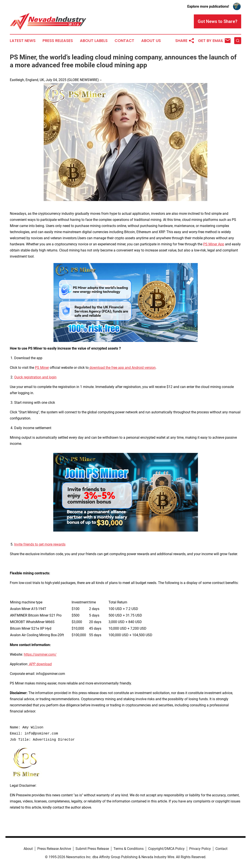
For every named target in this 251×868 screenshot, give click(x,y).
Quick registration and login (35, 377)
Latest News (23, 41)
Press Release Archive (54, 849)
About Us (151, 41)
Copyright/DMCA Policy (166, 849)
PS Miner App (214, 244)
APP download (40, 664)
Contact (124, 41)
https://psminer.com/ (40, 654)
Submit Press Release (92, 849)
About (28, 849)
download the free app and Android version (122, 368)
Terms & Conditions (129, 849)
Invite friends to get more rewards (40, 544)
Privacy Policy (200, 849)
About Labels (94, 41)
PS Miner (42, 368)
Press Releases (58, 41)
